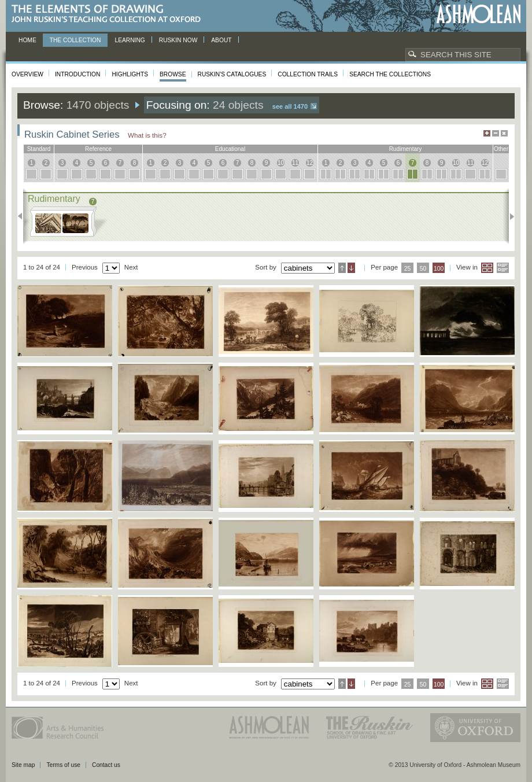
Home (27, 40)
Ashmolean (479, 14)
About (221, 40)
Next (509, 216)
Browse (173, 74)
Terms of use (63, 765)
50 (423, 269)
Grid (487, 268)
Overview (27, 74)
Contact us (106, 765)
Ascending (342, 268)
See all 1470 (290, 106)
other (501, 149)
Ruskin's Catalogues (232, 74)
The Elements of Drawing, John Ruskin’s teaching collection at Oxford (110, 14)
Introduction (77, 74)
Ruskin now (178, 40)
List (503, 268)
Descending (351, 268)
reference (98, 149)
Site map (23, 765)
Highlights (130, 74)
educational (230, 149)
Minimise (496, 133)
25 (408, 269)
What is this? (147, 135)
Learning (130, 40)
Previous (23, 216)
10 (281, 163)
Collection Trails (308, 74)
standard (39, 149)
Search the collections (390, 74)
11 (295, 163)
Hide (504, 133)
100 (439, 269)
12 (310, 163)
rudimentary (406, 149)
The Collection (75, 40)
